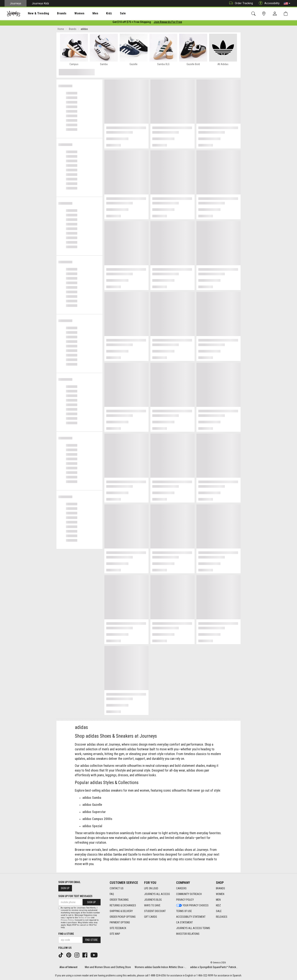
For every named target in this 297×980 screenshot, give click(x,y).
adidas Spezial (92, 827)
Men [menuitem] (85, 13)
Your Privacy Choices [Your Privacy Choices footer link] (192, 905)
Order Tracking (240, 3)
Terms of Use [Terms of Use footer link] (184, 911)
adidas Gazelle (92, 805)
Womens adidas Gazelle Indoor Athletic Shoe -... (161, 967)
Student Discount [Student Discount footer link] (155, 911)
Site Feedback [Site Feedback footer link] (118, 928)
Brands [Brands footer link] (220, 888)
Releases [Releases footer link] (222, 917)
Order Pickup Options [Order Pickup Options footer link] (123, 917)
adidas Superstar (94, 813)
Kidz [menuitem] (97, 13)
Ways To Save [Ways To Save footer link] (152, 905)
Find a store (66, 934)
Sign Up (65, 888)
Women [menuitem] (71, 13)
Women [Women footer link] (220, 894)
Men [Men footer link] (218, 900)
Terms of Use (84, 918)
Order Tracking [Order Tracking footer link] (119, 900)
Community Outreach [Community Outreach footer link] (189, 894)
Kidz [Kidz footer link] (218, 905)
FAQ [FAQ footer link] (112, 894)
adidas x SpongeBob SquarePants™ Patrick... (214, 967)
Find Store (91, 940)
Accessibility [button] (268, 3)
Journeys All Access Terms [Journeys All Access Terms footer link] (193, 928)
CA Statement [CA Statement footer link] (184, 922)
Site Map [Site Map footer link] (115, 934)
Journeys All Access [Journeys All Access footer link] (157, 894)
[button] (287, 3)
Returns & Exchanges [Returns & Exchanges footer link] (123, 905)
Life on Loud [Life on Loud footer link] (151, 888)
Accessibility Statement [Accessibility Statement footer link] (191, 917)
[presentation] (35, 13)
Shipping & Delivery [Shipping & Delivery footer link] (121, 911)
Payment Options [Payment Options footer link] (120, 922)
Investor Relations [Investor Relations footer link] (188, 934)
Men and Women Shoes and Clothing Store (108, 967)
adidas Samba (92, 798)
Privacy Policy (67, 920)
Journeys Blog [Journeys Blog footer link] (153, 900)
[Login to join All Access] (132, 23)
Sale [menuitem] (109, 13)
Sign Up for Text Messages (75, 896)
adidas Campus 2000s (97, 820)
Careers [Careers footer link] (181, 888)
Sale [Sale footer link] (219, 911)
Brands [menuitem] (56, 13)
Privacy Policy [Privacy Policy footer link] (185, 900)
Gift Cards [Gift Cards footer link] (151, 917)
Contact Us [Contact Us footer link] (117, 888)
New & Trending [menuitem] (35, 13)
